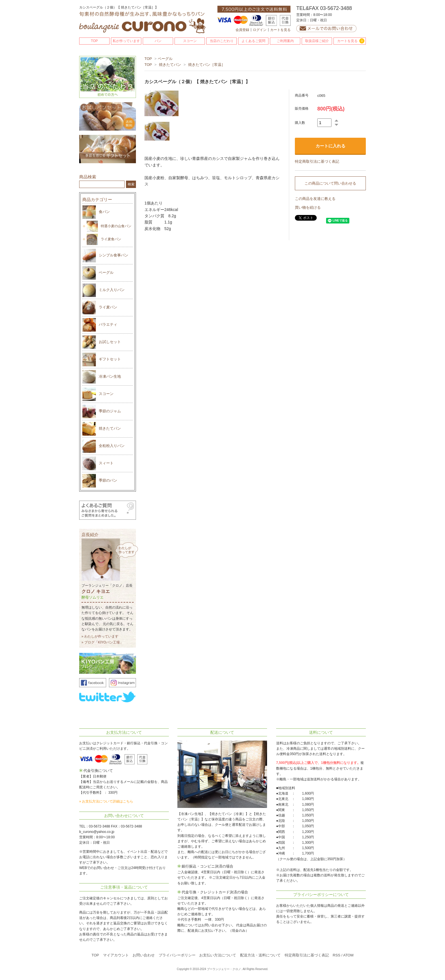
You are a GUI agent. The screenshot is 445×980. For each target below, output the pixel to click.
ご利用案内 (285, 41)
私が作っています (126, 41)
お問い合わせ (144, 955)
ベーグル (165, 59)
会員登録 (242, 30)
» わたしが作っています (100, 636)
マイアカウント (116, 955)
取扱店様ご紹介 (317, 41)
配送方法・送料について (260, 955)
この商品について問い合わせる (330, 183)
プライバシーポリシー (177, 955)
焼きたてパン (170, 65)
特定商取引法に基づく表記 (317, 161)
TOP (94, 41)
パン (158, 41)
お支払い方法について (218, 955)
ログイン (260, 30)
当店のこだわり (222, 41)
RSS (336, 955)
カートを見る (280, 30)
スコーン (190, 41)
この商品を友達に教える (315, 199)
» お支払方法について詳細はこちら (106, 801)
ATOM (348, 955)
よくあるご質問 (253, 41)
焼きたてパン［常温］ (207, 65)
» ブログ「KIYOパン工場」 (102, 642)
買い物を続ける (308, 207)
